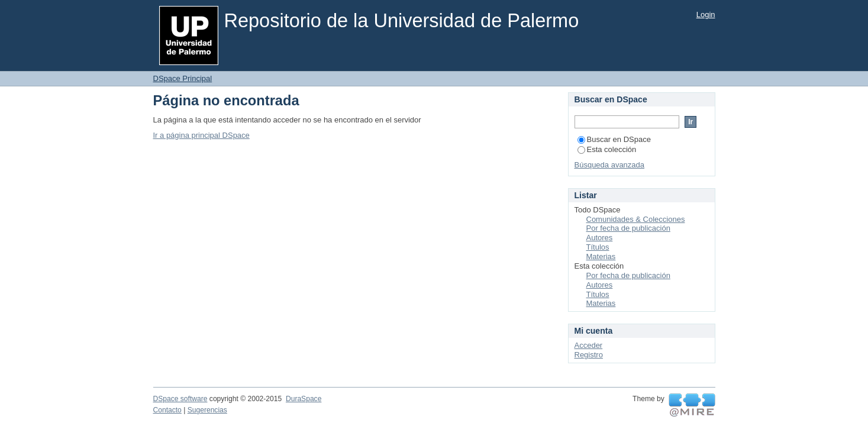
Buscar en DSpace (614, 139)
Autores (600, 238)
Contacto (167, 410)
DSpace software (180, 399)
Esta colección (607, 149)
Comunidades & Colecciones (636, 219)
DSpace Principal (183, 78)
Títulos (598, 247)
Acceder (589, 345)
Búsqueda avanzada (610, 165)
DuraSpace (304, 399)
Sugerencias (207, 410)
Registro (589, 355)
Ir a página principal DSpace (201, 135)
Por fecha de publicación (628, 228)
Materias (601, 256)
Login (706, 14)
